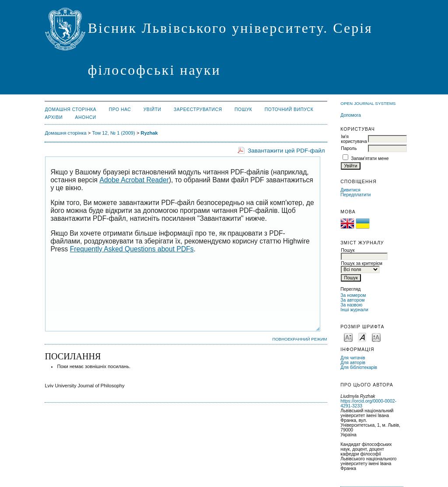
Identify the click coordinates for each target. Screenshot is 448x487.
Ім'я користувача (354, 139)
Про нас (120, 110)
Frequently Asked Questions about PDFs (132, 249)
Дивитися (350, 190)
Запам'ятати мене (370, 158)
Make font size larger (376, 337)
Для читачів (353, 358)
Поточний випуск (289, 110)
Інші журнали (354, 310)
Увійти (152, 110)
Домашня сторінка (70, 110)
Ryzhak (149, 133)
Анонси (86, 117)
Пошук (243, 110)
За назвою (351, 305)
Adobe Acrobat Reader (134, 180)
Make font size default (362, 337)
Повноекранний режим (300, 339)
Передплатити (355, 195)
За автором (352, 300)
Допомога (351, 115)
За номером (353, 295)
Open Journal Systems (368, 103)
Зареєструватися (198, 110)
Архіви (54, 117)
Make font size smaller (348, 337)
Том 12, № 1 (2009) (113, 133)
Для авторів (353, 363)
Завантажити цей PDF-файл (286, 151)
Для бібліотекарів (359, 367)
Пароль (349, 148)
